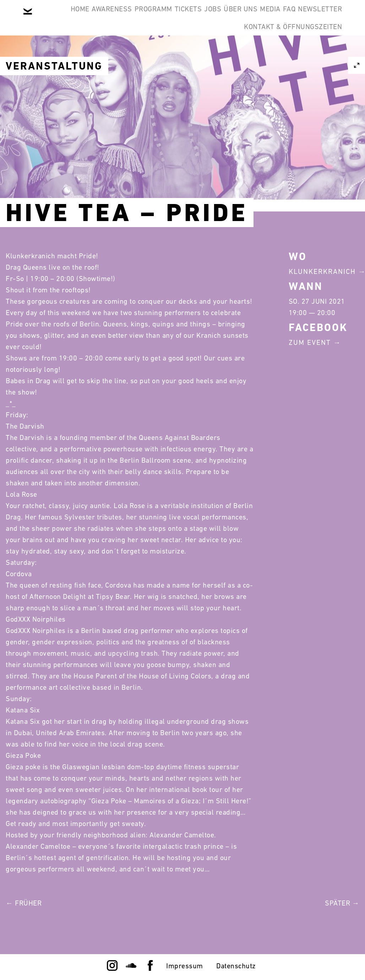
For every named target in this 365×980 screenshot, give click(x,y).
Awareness (114, 17)
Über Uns (286, 17)
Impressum (185, 966)
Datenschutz (236, 966)
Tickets (212, 17)
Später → (342, 903)
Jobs (247, 17)
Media (327, 17)
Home (71, 17)
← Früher (24, 903)
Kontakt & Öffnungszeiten (288, 51)
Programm (166, 17)
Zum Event (310, 342)
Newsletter (203, 51)
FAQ (162, 51)
